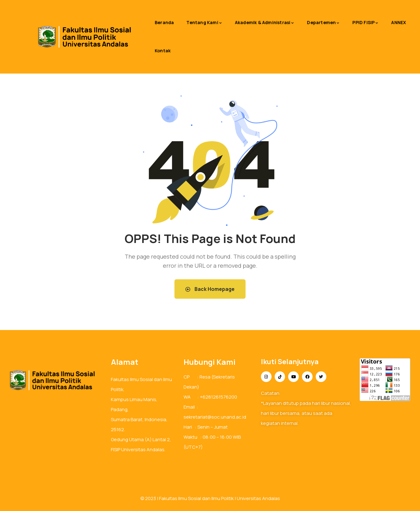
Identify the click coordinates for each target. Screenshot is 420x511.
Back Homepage (210, 289)
